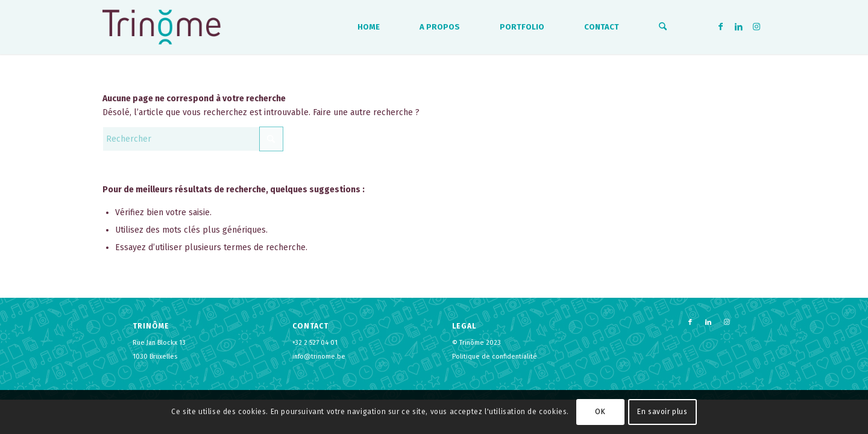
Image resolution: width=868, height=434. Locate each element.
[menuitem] (369, 27)
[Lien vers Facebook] (720, 27)
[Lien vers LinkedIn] (738, 27)
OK (600, 412)
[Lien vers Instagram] (756, 27)
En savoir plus (662, 412)
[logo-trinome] (162, 27)
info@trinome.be (319, 357)
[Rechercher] (663, 27)
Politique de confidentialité (495, 357)
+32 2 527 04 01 (315, 343)
